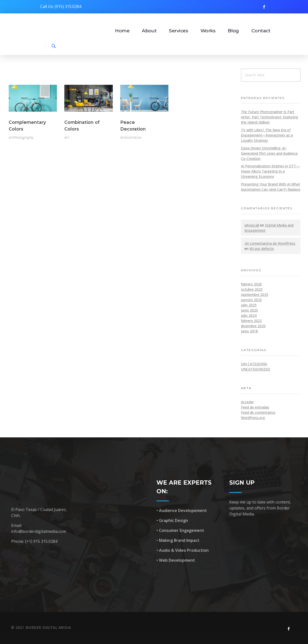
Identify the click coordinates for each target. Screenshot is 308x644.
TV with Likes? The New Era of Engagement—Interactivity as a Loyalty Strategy (267, 135)
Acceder (247, 402)
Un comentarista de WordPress (270, 243)
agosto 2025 (251, 300)
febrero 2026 (251, 284)
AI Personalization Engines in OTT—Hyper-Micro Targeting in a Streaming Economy (270, 171)
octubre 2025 (252, 289)
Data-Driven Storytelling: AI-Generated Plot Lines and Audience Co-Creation (269, 153)
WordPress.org (253, 418)
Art (11, 137)
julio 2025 (249, 305)
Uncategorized (256, 369)
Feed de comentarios (258, 412)
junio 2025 (249, 310)
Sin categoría (254, 364)
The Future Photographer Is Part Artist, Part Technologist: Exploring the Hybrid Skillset (269, 117)
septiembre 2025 (255, 295)
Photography (23, 137)
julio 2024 (249, 315)
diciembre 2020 (253, 326)
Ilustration (133, 137)
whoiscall (252, 225)
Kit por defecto (262, 249)
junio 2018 (249, 331)
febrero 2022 (251, 321)
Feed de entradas (255, 407)
